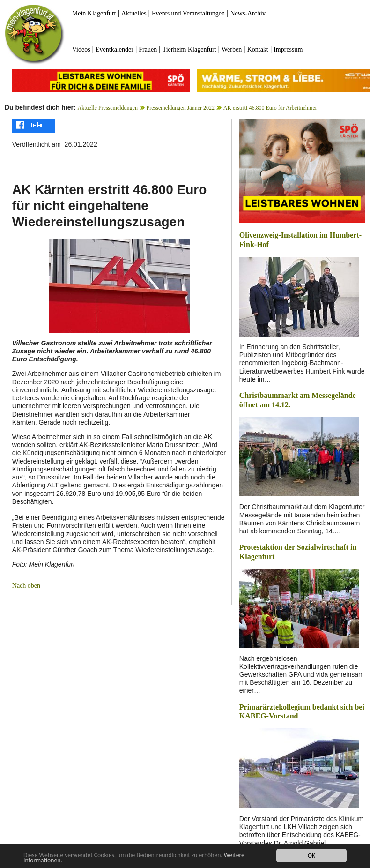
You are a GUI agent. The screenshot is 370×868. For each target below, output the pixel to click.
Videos (81, 49)
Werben (232, 49)
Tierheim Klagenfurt (189, 49)
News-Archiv (248, 13)
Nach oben (26, 586)
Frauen (148, 49)
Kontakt (258, 49)
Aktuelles (134, 13)
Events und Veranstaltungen (188, 13)
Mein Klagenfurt (94, 13)
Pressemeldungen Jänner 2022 (181, 108)
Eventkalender (115, 49)
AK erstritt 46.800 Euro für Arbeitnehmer (270, 108)
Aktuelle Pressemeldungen (108, 108)
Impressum (288, 49)
